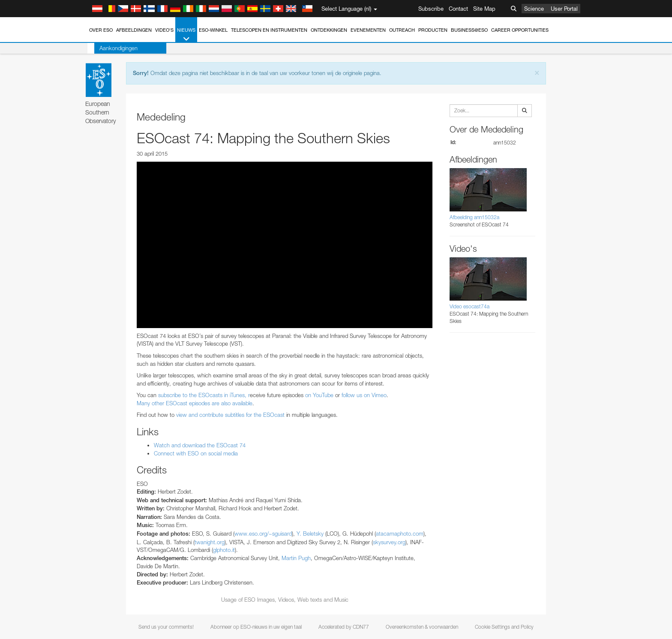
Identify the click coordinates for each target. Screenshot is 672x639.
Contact (458, 9)
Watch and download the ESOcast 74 (200, 445)
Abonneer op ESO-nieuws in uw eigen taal (256, 627)
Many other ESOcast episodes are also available (195, 403)
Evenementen (368, 30)
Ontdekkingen (329, 30)
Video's (164, 30)
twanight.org (210, 542)
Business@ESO (469, 30)
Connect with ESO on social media (196, 453)
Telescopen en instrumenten (269, 30)
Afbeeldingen (134, 30)
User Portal (564, 9)
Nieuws (186, 35)
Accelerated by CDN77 (344, 627)
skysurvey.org (389, 542)
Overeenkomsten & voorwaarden (422, 627)
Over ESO (101, 30)
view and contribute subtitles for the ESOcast (230, 415)
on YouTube (319, 395)
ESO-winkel (213, 30)
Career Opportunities (520, 30)
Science (534, 9)
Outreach (402, 30)
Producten (433, 30)
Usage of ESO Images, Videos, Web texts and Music (285, 600)
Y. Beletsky (310, 534)
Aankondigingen (112, 48)
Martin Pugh (296, 558)
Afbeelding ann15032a (474, 217)
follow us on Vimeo (364, 395)
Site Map (484, 9)
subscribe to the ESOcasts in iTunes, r (204, 395)
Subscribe (431, 9)
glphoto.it (224, 550)
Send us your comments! (166, 627)
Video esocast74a (469, 306)
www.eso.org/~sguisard (263, 534)
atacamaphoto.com (400, 534)
